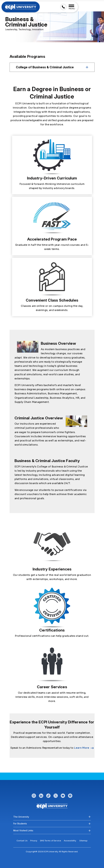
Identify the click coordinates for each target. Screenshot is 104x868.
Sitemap (83, 841)
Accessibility (70, 841)
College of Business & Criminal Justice (45, 67)
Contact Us (22, 841)
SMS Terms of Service (51, 841)
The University (21, 817)
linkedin (41, 795)
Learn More (82, 748)
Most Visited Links (23, 830)
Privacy (34, 841)
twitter (56, 795)
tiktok (48, 795)
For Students (20, 824)
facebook (70, 795)
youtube (63, 795)
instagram (34, 795)
